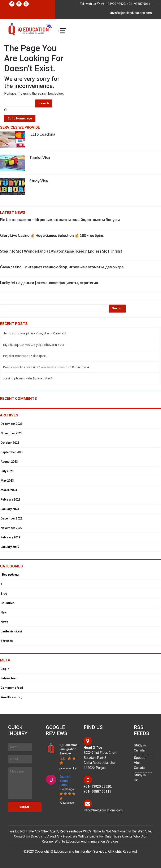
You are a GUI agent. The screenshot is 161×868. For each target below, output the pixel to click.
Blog (4, 594)
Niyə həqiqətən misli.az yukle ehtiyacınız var (34, 345)
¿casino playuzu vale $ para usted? (28, 378)
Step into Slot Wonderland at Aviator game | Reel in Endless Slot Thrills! (61, 251)
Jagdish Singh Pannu (65, 781)
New (4, 612)
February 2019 (10, 537)
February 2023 (10, 500)
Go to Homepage (20, 119)
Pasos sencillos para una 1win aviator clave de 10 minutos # (46, 367)
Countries (8, 603)
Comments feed (12, 688)
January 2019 (10, 547)
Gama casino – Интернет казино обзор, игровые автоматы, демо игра (62, 267)
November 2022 (12, 528)
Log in (5, 669)
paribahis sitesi (11, 631)
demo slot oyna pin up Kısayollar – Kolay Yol (34, 333)
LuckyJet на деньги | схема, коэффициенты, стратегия (49, 283)
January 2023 (10, 509)
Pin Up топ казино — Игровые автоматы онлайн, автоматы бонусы (60, 220)
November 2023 (12, 433)
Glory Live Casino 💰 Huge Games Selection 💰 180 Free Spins (52, 235)
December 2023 (12, 424)
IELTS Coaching (42, 134)
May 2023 (7, 481)
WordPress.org (12, 697)
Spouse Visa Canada (140, 763)
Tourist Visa (40, 158)
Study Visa (39, 181)
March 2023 (9, 490)
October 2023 (10, 443)
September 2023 (12, 452)
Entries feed (9, 678)
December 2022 (12, 518)
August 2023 (9, 462)
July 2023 (7, 471)
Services (7, 641)
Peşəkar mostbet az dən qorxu (25, 356)
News (4, 622)
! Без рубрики (10, 575)
